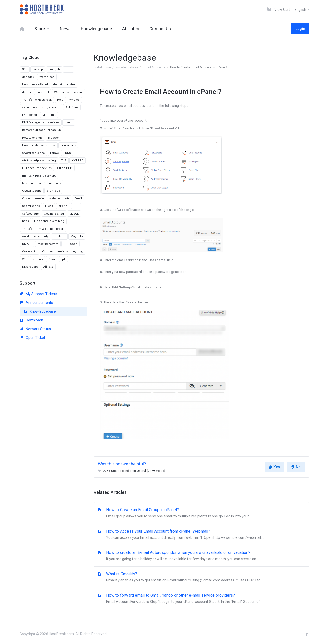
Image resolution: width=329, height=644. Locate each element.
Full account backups (37, 168)
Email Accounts (154, 67)
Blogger (53, 138)
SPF (76, 206)
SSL (25, 69)
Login (300, 29)
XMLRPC (77, 160)
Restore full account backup (42, 130)
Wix (24, 259)
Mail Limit (49, 115)
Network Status (35, 329)
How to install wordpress (39, 145)
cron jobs (53, 191)
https (25, 221)
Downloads (32, 320)
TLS (64, 160)
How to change (32, 138)
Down (52, 259)
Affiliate (48, 267)
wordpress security (35, 236)
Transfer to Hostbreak (37, 100)
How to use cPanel (35, 85)
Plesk (49, 206)
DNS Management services (41, 123)
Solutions (72, 107)
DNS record (30, 267)
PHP (68, 69)
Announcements (36, 303)
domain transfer (64, 85)
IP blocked (30, 115)
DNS (68, 153)
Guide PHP (65, 168)
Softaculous (30, 214)
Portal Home (102, 67)
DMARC (27, 244)
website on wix (59, 199)
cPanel (63, 206)
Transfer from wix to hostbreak (43, 229)
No (296, 467)
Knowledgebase (127, 67)
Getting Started (54, 214)
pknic (69, 123)
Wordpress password (69, 92)
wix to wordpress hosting (39, 160)
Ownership (29, 252)
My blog (74, 100)
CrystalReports (32, 191)
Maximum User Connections (42, 183)
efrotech (59, 236)
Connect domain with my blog (63, 252)
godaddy (28, 77)
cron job (54, 69)
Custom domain (33, 199)
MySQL (74, 214)
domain (27, 92)
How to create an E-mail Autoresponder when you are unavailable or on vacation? (202, 556)
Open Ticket (33, 338)
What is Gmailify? (202, 577)
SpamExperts (31, 206)
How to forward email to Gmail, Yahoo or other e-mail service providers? (202, 599)
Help (60, 100)
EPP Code (71, 244)
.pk (63, 259)
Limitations (68, 145)
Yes (275, 467)
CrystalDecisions (33, 153)
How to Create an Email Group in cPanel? (202, 513)
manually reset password (39, 176)
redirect (43, 92)
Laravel (55, 153)
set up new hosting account (41, 107)
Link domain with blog (49, 221)
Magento (77, 236)
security (38, 259)
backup (38, 69)
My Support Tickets (38, 294)
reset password (48, 244)
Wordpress (47, 77)
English (302, 10)
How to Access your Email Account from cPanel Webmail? (202, 535)
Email (78, 199)
